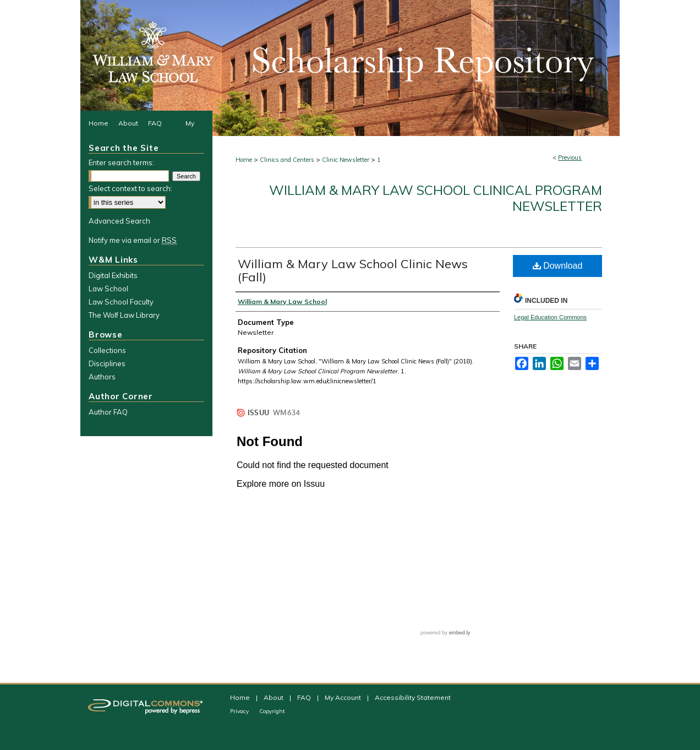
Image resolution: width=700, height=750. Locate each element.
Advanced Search (119, 221)
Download (558, 266)
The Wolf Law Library (124, 315)
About (274, 697)
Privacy (240, 711)
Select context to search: (130, 188)
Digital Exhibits (113, 275)
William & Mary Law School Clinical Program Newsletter (436, 198)
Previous (570, 157)
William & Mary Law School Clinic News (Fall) (353, 270)
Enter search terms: (121, 162)
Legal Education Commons (550, 317)
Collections (107, 350)
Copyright (272, 711)
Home (244, 160)
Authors (102, 377)
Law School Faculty (121, 302)
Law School (108, 289)
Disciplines (107, 363)
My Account (344, 697)
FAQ (305, 697)
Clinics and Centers (287, 160)
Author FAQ (108, 412)
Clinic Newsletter (346, 160)
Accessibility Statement (413, 697)
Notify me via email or (133, 240)
